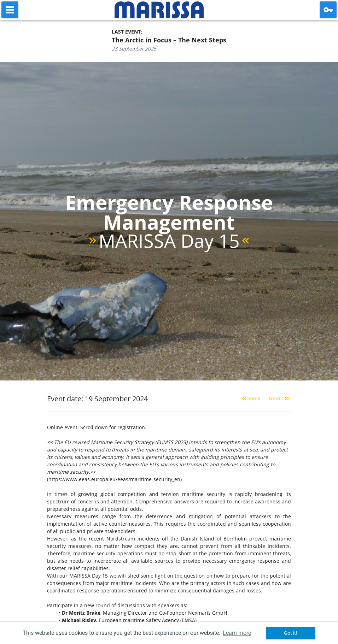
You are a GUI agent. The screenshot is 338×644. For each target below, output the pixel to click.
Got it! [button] (291, 633)
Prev (250, 398)
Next (280, 398)
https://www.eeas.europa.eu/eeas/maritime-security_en (114, 479)
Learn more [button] (237, 633)
